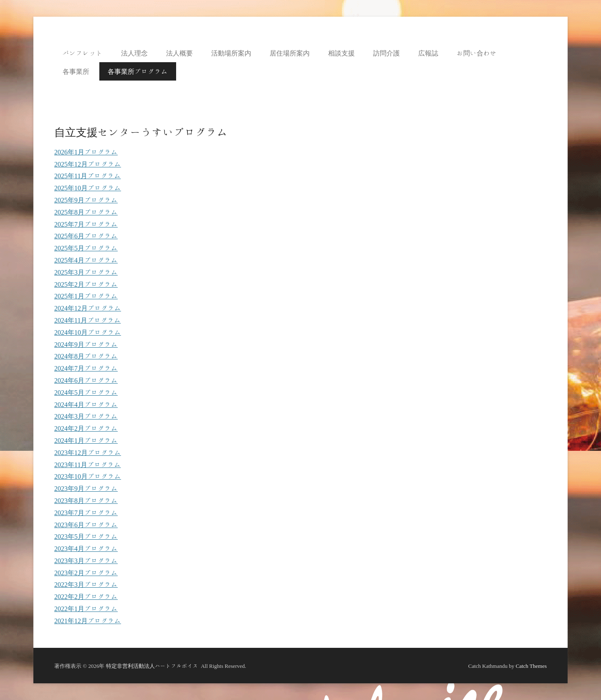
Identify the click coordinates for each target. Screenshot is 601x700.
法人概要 (179, 53)
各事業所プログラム (138, 71)
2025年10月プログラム (88, 188)
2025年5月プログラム (86, 248)
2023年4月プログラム (86, 548)
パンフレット (83, 53)
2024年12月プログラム (88, 308)
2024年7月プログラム (86, 368)
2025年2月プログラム (86, 284)
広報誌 (428, 53)
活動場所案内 (231, 53)
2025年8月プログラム (86, 212)
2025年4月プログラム (86, 260)
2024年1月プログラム (86, 440)
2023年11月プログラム (87, 465)
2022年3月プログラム (86, 584)
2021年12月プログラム (88, 621)
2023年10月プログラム (88, 476)
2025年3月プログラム (86, 272)
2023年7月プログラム (86, 513)
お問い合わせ (477, 53)
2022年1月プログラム (86, 609)
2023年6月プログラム (86, 525)
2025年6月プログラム (86, 236)
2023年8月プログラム (86, 500)
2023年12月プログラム (88, 452)
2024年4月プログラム (86, 404)
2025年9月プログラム (86, 200)
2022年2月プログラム (86, 596)
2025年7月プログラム (86, 224)
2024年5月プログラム (86, 392)
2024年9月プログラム (86, 344)
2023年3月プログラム (86, 561)
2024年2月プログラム (86, 428)
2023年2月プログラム (86, 573)
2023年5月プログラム (86, 536)
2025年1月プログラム (86, 296)
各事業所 (76, 71)
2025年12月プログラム (88, 164)
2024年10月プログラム (88, 332)
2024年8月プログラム (86, 356)
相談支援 (341, 53)
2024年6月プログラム (86, 380)
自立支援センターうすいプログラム (141, 132)
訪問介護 (386, 53)
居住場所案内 (290, 53)
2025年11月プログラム (87, 176)
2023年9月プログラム (86, 488)
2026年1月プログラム (86, 152)
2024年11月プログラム (87, 320)
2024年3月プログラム (86, 416)
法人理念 (134, 53)
